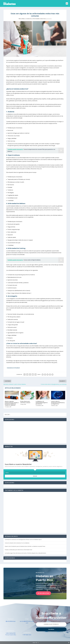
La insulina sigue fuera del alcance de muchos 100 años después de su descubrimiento (25, 553)
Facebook (11, 619)
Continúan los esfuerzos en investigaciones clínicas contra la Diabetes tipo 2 (23, 540)
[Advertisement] (35, 432)
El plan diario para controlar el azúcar (25, 402)
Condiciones (29, 19)
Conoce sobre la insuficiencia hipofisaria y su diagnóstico (58, 403)
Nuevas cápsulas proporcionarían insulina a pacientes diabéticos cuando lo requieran (12, 403)
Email (27, 619)
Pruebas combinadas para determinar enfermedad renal (18, 550)
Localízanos (11, 631)
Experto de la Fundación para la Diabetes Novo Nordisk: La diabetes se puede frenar (25, 546)
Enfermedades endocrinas (39, 19)
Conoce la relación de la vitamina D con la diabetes (17, 543)
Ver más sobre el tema (43, 593)
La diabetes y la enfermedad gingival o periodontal (42, 403)
